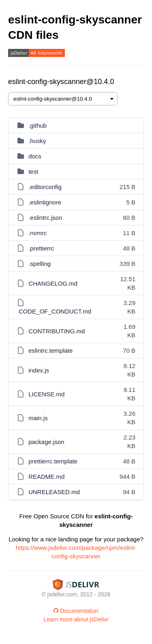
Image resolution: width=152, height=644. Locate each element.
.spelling (40, 264)
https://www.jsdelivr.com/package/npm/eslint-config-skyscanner (76, 552)
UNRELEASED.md (54, 492)
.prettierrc (41, 248)
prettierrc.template (53, 461)
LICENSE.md (46, 394)
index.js (39, 370)
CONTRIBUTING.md (57, 331)
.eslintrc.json (45, 218)
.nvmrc (37, 233)
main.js (38, 418)
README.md (46, 477)
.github (37, 125)
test (33, 172)
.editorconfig (45, 187)
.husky (37, 141)
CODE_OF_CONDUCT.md (55, 311)
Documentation (76, 611)
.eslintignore (45, 202)
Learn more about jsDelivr (76, 619)
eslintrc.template (50, 350)
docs (35, 156)
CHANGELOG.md (53, 283)
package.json (46, 442)
